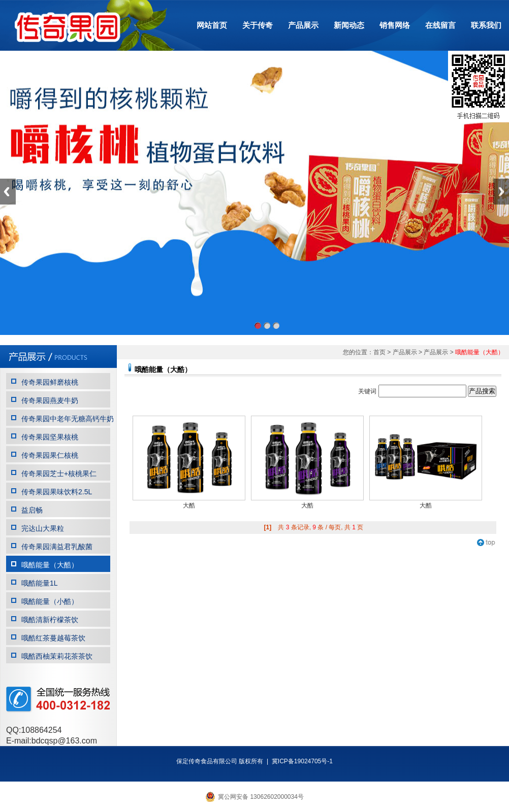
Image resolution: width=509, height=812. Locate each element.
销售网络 (395, 25)
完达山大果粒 (43, 528)
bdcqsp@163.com (64, 741)
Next (501, 192)
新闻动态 (349, 25)
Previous (8, 192)
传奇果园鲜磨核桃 (50, 382)
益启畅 (32, 510)
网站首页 (212, 25)
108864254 (41, 730)
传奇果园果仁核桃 (50, 455)
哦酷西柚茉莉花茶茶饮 (57, 656)
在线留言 (440, 25)
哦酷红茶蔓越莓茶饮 (53, 638)
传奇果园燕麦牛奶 (50, 400)
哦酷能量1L (40, 583)
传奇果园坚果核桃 (50, 437)
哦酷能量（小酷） (50, 601)
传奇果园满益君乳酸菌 (57, 547)
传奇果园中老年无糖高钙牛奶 (68, 419)
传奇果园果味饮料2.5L (57, 492)
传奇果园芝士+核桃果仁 (59, 473)
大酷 (189, 505)
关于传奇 (258, 25)
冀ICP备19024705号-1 (302, 761)
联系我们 (486, 25)
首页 (379, 352)
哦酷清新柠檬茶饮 (50, 620)
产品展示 (303, 25)
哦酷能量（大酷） (50, 565)
